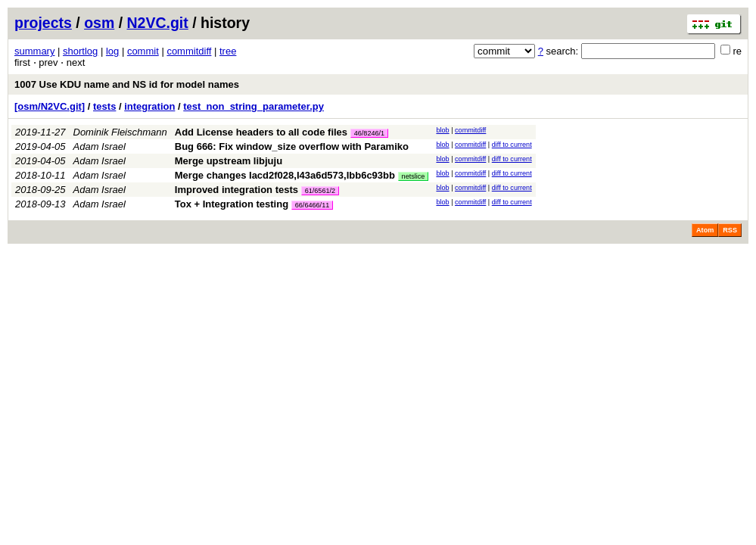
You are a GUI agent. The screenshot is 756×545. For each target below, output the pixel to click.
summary (34, 51)
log (112, 51)
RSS (730, 230)
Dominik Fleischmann (120, 132)
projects (43, 23)
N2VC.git (158, 23)
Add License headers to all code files (261, 132)
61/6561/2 (320, 191)
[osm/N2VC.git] (50, 106)
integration (149, 106)
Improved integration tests (236, 190)
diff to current (512, 145)
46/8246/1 (369, 133)
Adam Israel (100, 146)
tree (228, 51)
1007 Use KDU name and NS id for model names (127, 84)
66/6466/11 (313, 205)
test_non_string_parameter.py (254, 106)
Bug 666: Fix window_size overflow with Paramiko (292, 146)
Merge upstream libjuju (229, 161)
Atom (705, 230)
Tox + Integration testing (232, 204)
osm (99, 23)
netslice (414, 176)
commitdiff (189, 51)
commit (143, 51)
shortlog (80, 51)
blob (442, 130)
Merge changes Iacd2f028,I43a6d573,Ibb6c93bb (285, 175)
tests (104, 106)
